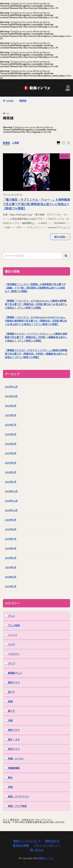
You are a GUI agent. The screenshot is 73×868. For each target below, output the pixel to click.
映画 (66, 156)
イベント (13, 635)
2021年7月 (11, 425)
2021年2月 (11, 472)
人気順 (15, 143)
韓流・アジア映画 (17, 806)
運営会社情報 (21, 845)
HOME (10, 101)
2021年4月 (11, 453)
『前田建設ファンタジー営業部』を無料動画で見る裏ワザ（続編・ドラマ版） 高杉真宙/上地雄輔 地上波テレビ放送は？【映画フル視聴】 (35, 288)
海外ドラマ (14, 730)
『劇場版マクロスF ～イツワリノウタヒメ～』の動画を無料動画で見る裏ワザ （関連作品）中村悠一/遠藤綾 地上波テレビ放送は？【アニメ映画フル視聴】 (36, 337)
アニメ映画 (14, 625)
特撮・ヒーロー (16, 758)
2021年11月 (11, 387)
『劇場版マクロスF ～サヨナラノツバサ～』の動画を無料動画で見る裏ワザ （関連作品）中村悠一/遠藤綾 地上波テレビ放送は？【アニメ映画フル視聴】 (36, 354)
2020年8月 (11, 529)
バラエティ (14, 654)
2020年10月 (11, 510)
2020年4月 (11, 567)
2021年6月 (11, 434)
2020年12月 (11, 491)
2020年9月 (11, 520)
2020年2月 (11, 586)
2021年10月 (11, 396)
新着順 (6, 143)
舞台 (10, 777)
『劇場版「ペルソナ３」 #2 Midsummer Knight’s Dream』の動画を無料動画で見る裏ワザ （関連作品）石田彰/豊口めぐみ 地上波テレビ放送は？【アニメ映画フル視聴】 (36, 321)
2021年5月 (11, 444)
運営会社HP (52, 841)
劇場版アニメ (15, 673)
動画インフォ (46, 858)
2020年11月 (11, 501)
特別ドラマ (14, 749)
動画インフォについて (27, 841)
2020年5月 (11, 558)
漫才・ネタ (14, 739)
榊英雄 (23, 101)
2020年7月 (11, 539)
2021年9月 (11, 406)
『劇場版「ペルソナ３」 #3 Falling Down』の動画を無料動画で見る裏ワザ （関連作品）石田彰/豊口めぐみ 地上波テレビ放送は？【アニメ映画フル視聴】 (36, 304)
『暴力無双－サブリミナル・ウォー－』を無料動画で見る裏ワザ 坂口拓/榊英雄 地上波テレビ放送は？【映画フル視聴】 (36, 204)
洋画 (10, 720)
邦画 (10, 787)
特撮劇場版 (14, 768)
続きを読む (60, 237)
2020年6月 (11, 548)
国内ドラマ (14, 682)
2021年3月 (11, 463)
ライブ (11, 663)
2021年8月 (11, 415)
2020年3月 (11, 577)
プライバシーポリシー (47, 845)
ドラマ (11, 644)
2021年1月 (11, 482)
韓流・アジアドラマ (18, 796)
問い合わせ (37, 850)
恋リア (11, 692)
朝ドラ (11, 711)
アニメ (11, 616)
